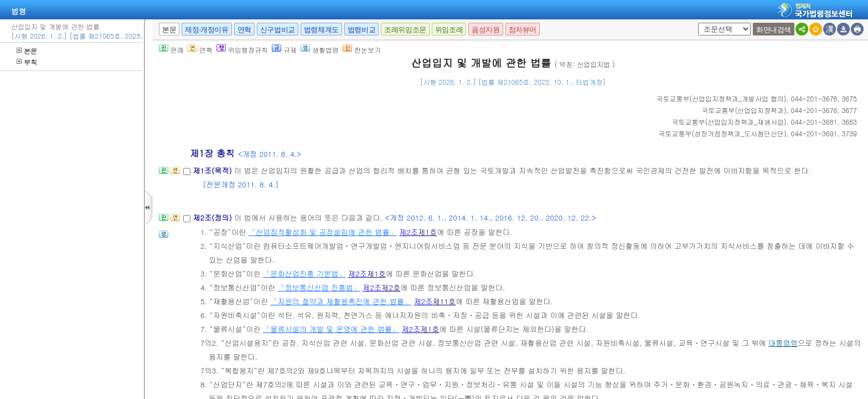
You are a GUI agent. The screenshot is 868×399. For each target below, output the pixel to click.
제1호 (427, 232)
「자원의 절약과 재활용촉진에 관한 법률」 (341, 301)
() (722, 98)
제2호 (391, 287)
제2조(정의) (213, 218)
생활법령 (320, 50)
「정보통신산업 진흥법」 (319, 287)
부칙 (27, 62)
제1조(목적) (213, 170)
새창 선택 (696, 23)
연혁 (244, 30)
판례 (171, 50)
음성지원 (485, 30)
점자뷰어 (523, 30)
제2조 (409, 232)
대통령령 (783, 343)
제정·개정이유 (206, 30)
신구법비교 (278, 30)
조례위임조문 (405, 30)
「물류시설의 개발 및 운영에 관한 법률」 (331, 329)
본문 (27, 51)
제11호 (445, 301)
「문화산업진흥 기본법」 (304, 273)
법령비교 (361, 30)
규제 (284, 50)
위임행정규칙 (242, 50)
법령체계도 (321, 30)
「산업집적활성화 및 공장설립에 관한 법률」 (323, 232)
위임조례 (449, 30)
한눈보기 (362, 50)
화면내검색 (774, 30)
